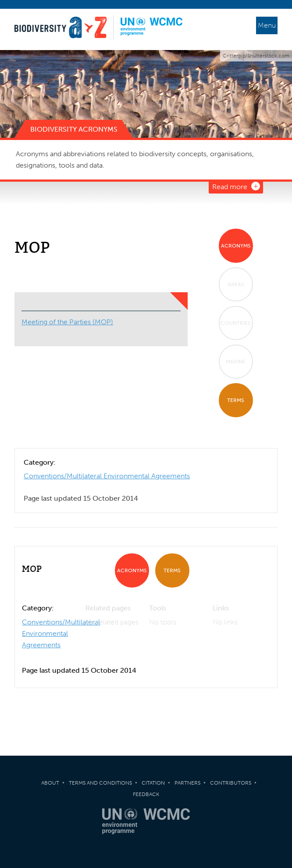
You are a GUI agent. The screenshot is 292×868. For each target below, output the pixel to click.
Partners (187, 783)
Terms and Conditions (100, 783)
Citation (153, 783)
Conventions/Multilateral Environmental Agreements (107, 476)
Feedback (146, 794)
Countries (236, 323)
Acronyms (236, 246)
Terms (236, 400)
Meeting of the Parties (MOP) (67, 322)
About (50, 783)
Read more (230, 187)
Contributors (231, 783)
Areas (236, 284)
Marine (236, 362)
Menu (267, 25)
